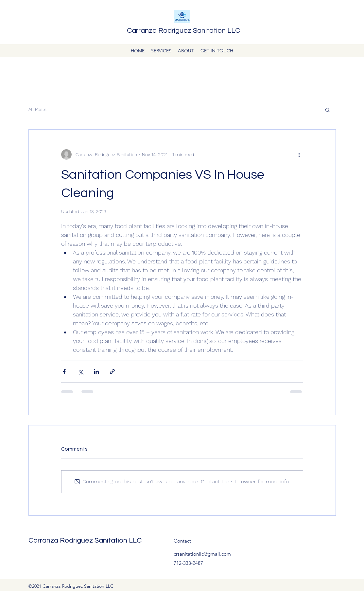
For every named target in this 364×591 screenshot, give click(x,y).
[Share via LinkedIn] (96, 372)
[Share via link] (112, 372)
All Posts (37, 109)
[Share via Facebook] (64, 372)
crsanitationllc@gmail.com (202, 554)
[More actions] (299, 154)
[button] (328, 110)
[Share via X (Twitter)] (80, 372)
